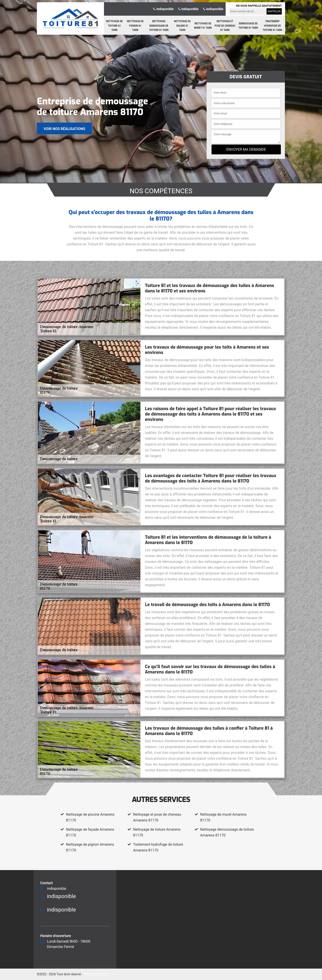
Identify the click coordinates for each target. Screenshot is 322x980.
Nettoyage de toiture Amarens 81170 (157, 832)
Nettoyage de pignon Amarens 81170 (90, 847)
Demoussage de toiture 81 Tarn (248, 26)
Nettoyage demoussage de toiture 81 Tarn (159, 26)
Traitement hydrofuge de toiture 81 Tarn (272, 26)
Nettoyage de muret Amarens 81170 (223, 817)
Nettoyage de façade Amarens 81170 (90, 832)
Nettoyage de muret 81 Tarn (203, 26)
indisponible (163, 9)
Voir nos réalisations (64, 129)
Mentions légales (95, 974)
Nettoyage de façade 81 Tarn (182, 26)
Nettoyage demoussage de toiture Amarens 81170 (227, 832)
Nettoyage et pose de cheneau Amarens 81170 (157, 817)
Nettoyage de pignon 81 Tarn (135, 26)
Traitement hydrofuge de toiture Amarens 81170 (158, 847)
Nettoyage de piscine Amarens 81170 (90, 817)
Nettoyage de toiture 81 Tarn (114, 26)
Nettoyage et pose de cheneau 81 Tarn (225, 26)
